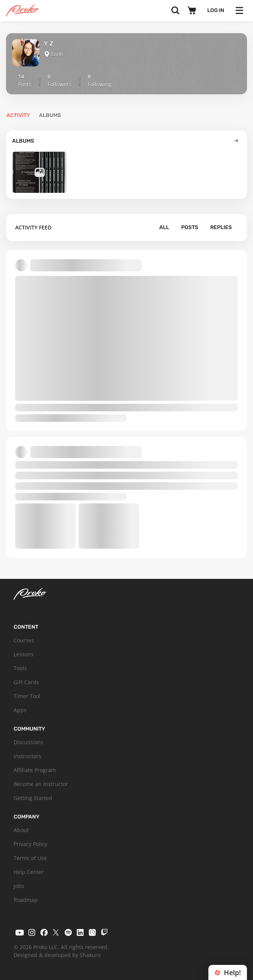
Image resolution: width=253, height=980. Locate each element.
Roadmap (26, 900)
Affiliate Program (35, 770)
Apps (20, 710)
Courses (24, 640)
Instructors (27, 756)
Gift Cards (26, 682)
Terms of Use (30, 858)
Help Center (29, 872)
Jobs (19, 886)
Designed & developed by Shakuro (57, 955)
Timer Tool (27, 696)
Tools (20, 668)
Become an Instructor (41, 784)
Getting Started (33, 798)
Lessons (24, 654)
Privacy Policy (30, 844)
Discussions (29, 742)
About (21, 830)
